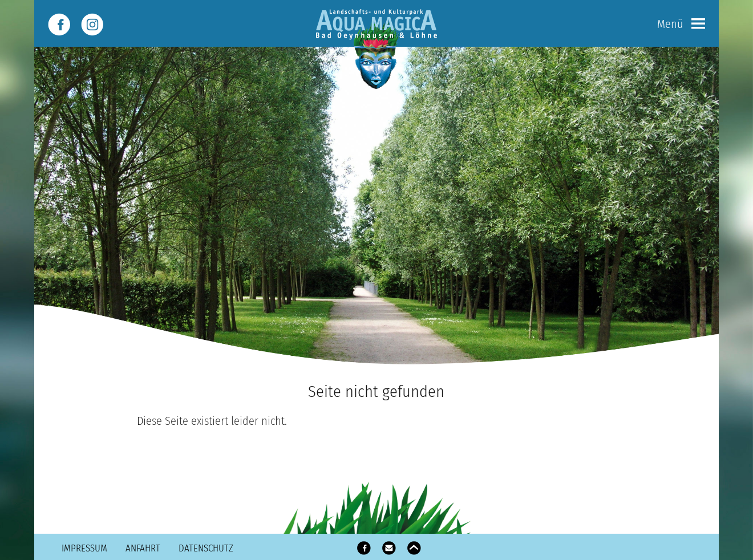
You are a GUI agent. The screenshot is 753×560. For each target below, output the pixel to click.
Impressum (84, 548)
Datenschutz (206, 548)
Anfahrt (143, 548)
